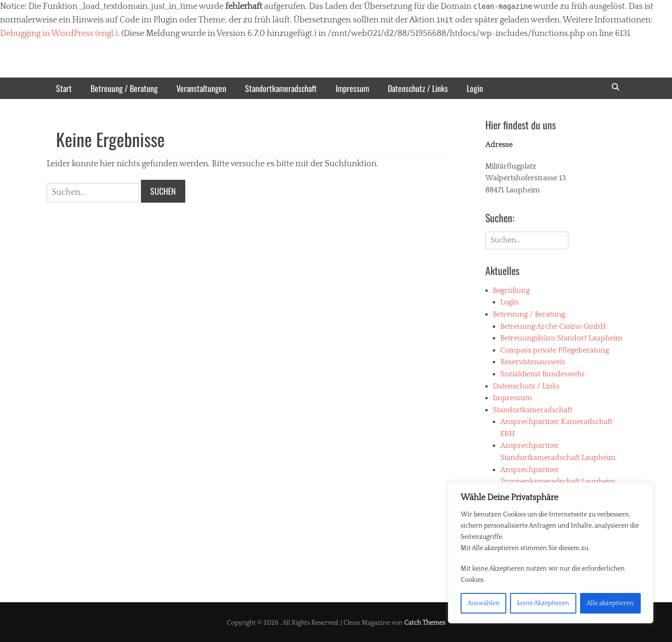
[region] (551, 553)
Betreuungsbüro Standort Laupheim (561, 338)
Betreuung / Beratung (124, 88)
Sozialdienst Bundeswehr (543, 374)
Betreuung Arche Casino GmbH (553, 326)
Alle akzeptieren (610, 603)
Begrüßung (511, 290)
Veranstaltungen (201, 88)
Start (64, 88)
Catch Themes (425, 623)
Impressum (352, 88)
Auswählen (484, 603)
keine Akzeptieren (543, 603)
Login (475, 88)
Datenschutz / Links (418, 88)
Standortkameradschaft (281, 88)
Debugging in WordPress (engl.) (59, 34)
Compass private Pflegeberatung (555, 350)
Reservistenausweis (533, 362)
